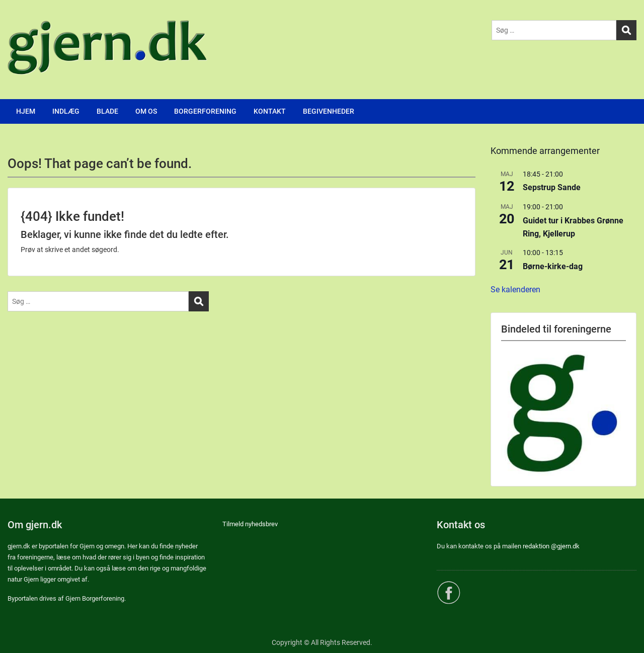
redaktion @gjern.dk (551, 546)
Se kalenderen (515, 290)
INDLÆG (66, 111)
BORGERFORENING (205, 111)
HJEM (26, 111)
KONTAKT (270, 111)
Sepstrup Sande (552, 187)
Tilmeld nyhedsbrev (250, 524)
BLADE (107, 111)
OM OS (146, 111)
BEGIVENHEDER (329, 111)
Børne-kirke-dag (553, 266)
